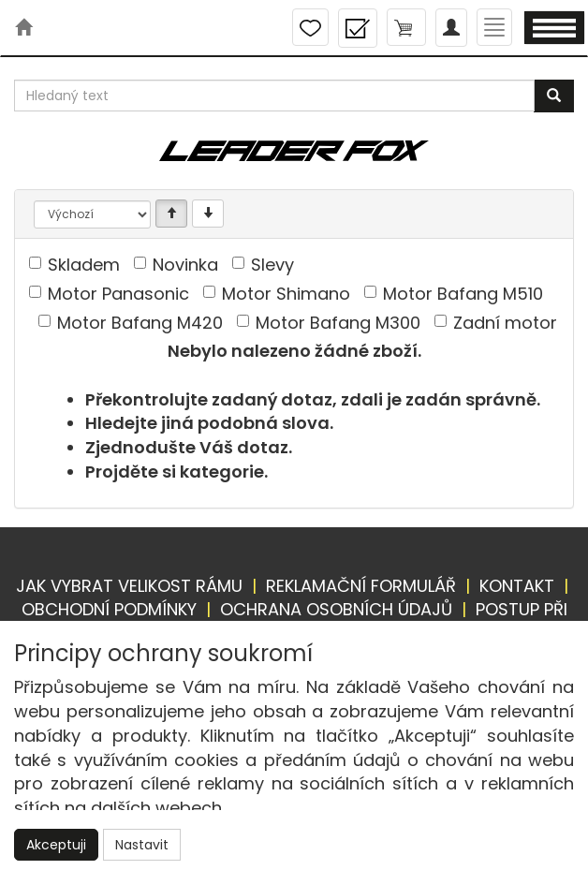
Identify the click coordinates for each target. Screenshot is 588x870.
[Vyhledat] (554, 96)
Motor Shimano (286, 294)
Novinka (185, 265)
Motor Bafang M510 (463, 294)
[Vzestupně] (171, 214)
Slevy (272, 265)
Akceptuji (56, 845)
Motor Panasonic (118, 294)
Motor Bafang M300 (338, 323)
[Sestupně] (208, 214)
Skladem (84, 265)
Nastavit (142, 845)
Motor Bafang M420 (140, 323)
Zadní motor (505, 323)
